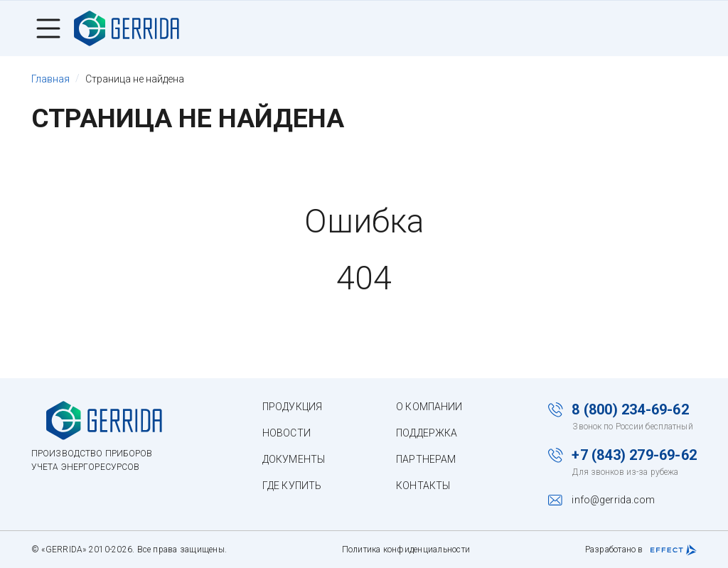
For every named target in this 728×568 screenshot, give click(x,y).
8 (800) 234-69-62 (630, 409)
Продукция (292, 407)
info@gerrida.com (613, 500)
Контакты (423, 486)
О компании (429, 407)
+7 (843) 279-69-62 (634, 455)
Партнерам (426, 459)
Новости (287, 433)
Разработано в (641, 550)
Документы (294, 459)
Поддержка (427, 433)
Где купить (292, 486)
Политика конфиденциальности (406, 550)
